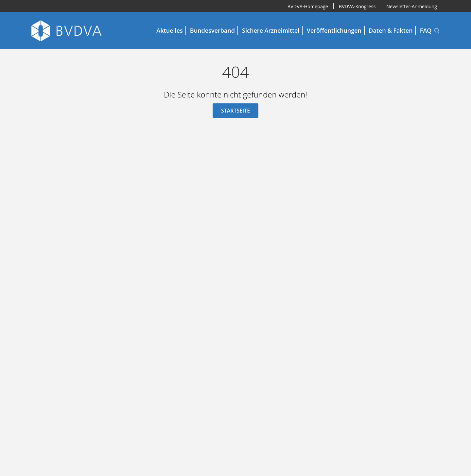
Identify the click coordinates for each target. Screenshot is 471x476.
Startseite (235, 111)
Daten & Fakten (391, 30)
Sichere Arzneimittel (271, 30)
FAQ (426, 30)
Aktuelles (169, 30)
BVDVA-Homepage (308, 6)
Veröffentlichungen (334, 30)
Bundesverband (212, 30)
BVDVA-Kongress (357, 6)
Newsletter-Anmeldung (412, 6)
